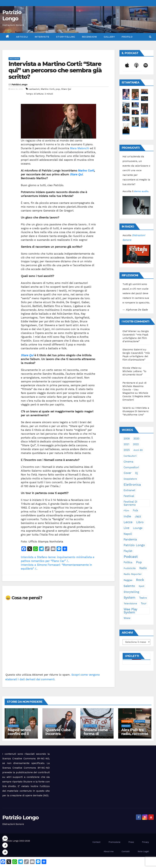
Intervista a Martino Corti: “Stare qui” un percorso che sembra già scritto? (55, 70)
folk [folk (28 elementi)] (135, 510)
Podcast (126, 726)
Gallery (109, 37)
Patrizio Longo (12, 15)
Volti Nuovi (14, 59)
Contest (96, 842)
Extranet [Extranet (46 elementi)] (129, 490)
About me (109, 851)
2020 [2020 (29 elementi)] (136, 439)
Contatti (126, 851)
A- (5, 852)
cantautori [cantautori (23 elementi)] (130, 456)
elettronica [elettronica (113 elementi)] (132, 485)
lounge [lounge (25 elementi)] (138, 528)
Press (131, 842)
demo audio (141, 191)
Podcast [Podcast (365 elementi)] (131, 557)
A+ (5, 838)
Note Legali (143, 851)
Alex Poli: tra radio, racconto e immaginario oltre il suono (135, 736)
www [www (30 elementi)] (127, 618)
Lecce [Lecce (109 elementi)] (128, 522)
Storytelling (66, 37)
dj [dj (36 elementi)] (136, 473)
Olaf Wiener (130, 331)
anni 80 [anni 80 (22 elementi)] (138, 450)
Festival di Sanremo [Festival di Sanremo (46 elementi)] (130, 503)
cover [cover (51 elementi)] (128, 473)
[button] (150, 37)
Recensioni (89, 37)
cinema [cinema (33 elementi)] (128, 462)
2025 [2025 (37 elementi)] (127, 450)
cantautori (34, 89)
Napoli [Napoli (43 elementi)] (128, 534)
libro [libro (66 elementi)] (140, 522)
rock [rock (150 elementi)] (140, 580)
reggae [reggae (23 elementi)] (128, 580)
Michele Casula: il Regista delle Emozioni (136, 396)
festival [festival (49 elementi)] (129, 496)
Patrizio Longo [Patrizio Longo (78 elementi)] (134, 545)
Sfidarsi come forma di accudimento (96, 734)
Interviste (42, 37)
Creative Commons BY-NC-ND (31, 768)
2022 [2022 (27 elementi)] (136, 444)
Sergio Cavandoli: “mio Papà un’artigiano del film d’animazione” (136, 356)
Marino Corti (86, 170)
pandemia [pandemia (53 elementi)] (130, 540)
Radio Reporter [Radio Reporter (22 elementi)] (133, 574)
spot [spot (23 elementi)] (141, 586)
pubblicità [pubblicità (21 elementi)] (130, 568)
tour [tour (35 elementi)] (144, 603)
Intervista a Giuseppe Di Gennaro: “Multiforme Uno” (136, 411)
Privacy (145, 842)
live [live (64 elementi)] (126, 528)
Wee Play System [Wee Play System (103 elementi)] (130, 611)
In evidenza (127, 721)
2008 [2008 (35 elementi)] (127, 439)
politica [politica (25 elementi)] (128, 562)
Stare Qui (66, 89)
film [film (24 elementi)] (126, 511)
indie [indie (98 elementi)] (127, 516)
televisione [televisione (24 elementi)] (130, 603)
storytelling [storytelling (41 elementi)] (131, 592)
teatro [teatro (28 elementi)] (143, 598)
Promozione (114, 842)
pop (58, 89)
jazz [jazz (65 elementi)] (138, 516)
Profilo (127, 37)
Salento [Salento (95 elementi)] (129, 586)
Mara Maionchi (80, 148)
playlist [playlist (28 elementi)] (128, 551)
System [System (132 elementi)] (129, 597)
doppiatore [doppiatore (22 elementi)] (130, 479)
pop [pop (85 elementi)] (139, 562)
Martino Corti (48, 89)
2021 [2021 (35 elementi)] (126, 444)
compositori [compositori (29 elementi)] (131, 467)
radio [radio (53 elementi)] (143, 568)
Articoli (22, 37)
